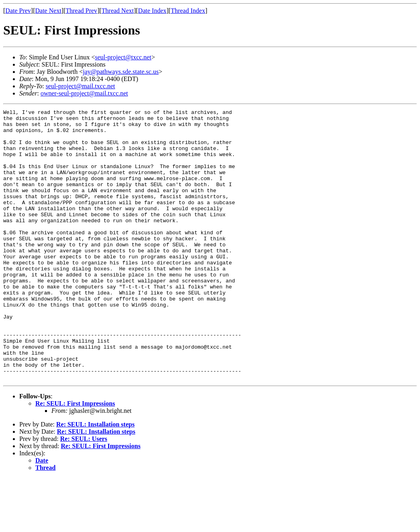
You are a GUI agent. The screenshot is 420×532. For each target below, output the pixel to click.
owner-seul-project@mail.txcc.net (84, 93)
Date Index (152, 11)
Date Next (48, 11)
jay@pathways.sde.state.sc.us (121, 72)
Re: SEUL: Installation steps (95, 478)
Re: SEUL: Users (84, 493)
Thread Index (188, 11)
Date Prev (18, 11)
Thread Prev (81, 11)
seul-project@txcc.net (123, 57)
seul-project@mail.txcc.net (81, 86)
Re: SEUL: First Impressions (75, 458)
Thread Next (118, 11)
